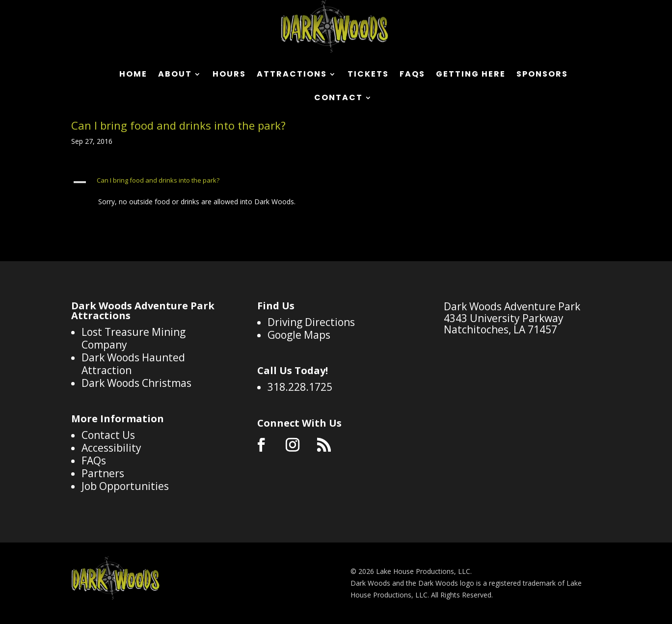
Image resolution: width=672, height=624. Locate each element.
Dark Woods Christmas (136, 383)
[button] (266, 183)
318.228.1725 (300, 387)
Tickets (368, 75)
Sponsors (542, 75)
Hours (229, 75)
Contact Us (108, 435)
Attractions (292, 75)
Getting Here (471, 75)
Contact (338, 99)
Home (133, 75)
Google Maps (299, 335)
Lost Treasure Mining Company (134, 338)
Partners (103, 473)
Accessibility (111, 448)
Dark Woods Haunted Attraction (133, 364)
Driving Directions (311, 322)
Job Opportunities (125, 486)
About (175, 75)
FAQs (412, 75)
